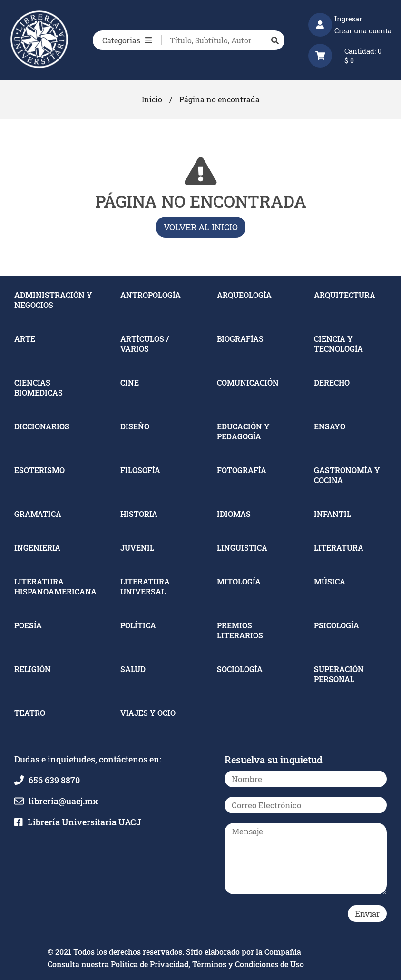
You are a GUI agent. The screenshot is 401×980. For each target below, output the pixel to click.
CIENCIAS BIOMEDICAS (39, 387)
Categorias (127, 40)
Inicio (152, 99)
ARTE (25, 339)
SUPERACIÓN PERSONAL (339, 674)
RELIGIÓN (33, 669)
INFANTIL (333, 514)
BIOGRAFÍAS (240, 339)
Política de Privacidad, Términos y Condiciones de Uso (207, 964)
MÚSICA (330, 581)
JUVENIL (137, 548)
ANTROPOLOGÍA (151, 295)
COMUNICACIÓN (248, 382)
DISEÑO (135, 426)
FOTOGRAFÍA (242, 470)
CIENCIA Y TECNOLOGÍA (338, 344)
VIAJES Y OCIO (148, 713)
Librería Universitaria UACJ (84, 822)
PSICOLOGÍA (337, 625)
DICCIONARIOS (42, 426)
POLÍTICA (138, 625)
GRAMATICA (38, 514)
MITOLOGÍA (239, 581)
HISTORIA (139, 514)
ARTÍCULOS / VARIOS (145, 344)
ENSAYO (330, 426)
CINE (130, 382)
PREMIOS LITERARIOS (240, 630)
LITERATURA (339, 548)
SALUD (133, 669)
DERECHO (332, 382)
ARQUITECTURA (345, 295)
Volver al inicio (201, 227)
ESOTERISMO (39, 470)
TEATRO (30, 713)
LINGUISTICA (242, 548)
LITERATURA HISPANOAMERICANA (55, 586)
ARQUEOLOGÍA (244, 295)
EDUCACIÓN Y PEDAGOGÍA (243, 431)
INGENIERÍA (37, 548)
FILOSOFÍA (140, 470)
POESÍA (28, 625)
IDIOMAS (234, 514)
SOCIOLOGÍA (240, 669)
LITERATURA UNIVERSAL (145, 586)
